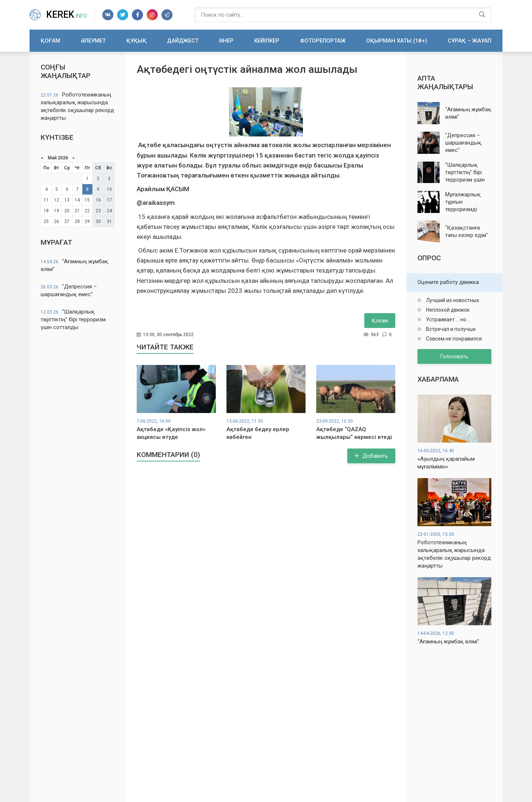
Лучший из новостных (452, 300)
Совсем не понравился (453, 339)
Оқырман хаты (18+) (397, 41)
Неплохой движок (447, 310)
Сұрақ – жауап (470, 41)
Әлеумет (93, 41)
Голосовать (454, 356)
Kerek (67, 15)
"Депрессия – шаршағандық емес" (69, 290)
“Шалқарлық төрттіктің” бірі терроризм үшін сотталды (73, 319)
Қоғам (50, 41)
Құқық (137, 41)
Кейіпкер (267, 41)
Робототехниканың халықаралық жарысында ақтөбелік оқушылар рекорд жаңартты (77, 106)
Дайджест (183, 41)
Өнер (226, 41)
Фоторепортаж (323, 41)
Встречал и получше (450, 329)
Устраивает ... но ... (448, 319)
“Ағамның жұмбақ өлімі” (74, 265)
